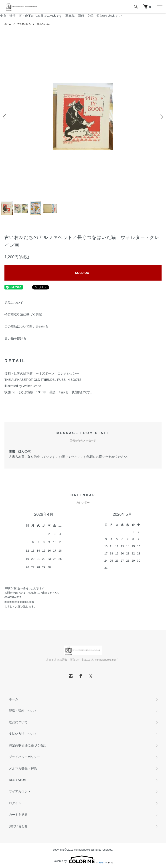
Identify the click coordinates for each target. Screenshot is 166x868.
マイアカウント (20, 791)
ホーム (8, 24)
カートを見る (18, 815)
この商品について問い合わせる (26, 326)
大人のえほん (24, 24)
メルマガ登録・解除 (23, 768)
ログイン (15, 803)
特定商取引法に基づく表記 (23, 314)
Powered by (83, 860)
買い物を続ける (15, 338)
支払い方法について (23, 734)
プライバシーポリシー (24, 757)
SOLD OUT (83, 273)
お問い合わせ (18, 826)
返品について (14, 303)
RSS (12, 780)
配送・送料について (23, 711)
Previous (5, 117)
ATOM (22, 780)
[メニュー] (159, 7)
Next (161, 117)
